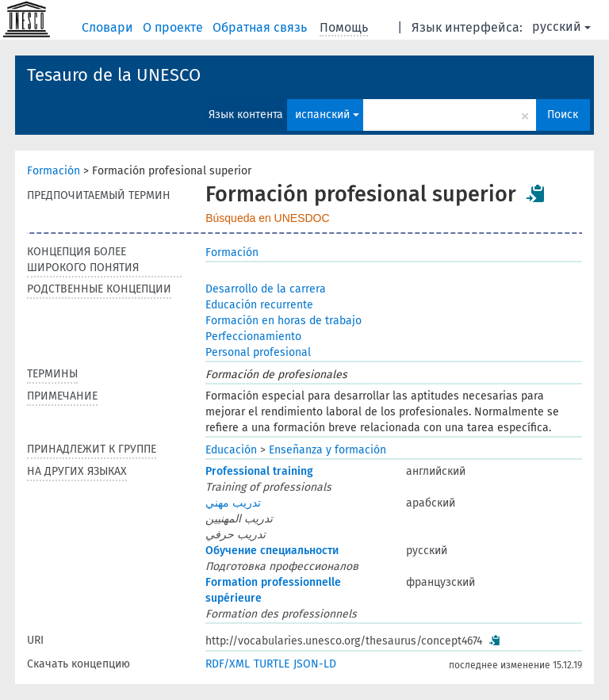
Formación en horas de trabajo (283, 321)
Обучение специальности (272, 551)
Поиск (563, 115)
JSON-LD (315, 664)
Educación (231, 450)
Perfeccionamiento (253, 337)
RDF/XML (228, 664)
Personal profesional (258, 352)
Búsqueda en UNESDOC (267, 218)
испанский (327, 115)
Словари (109, 27)
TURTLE (272, 664)
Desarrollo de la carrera (266, 289)
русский (561, 27)
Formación (54, 171)
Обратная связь (261, 27)
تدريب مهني (233, 503)
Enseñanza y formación (327, 450)
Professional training (259, 471)
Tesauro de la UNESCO (114, 75)
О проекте (174, 27)
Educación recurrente (259, 305)
